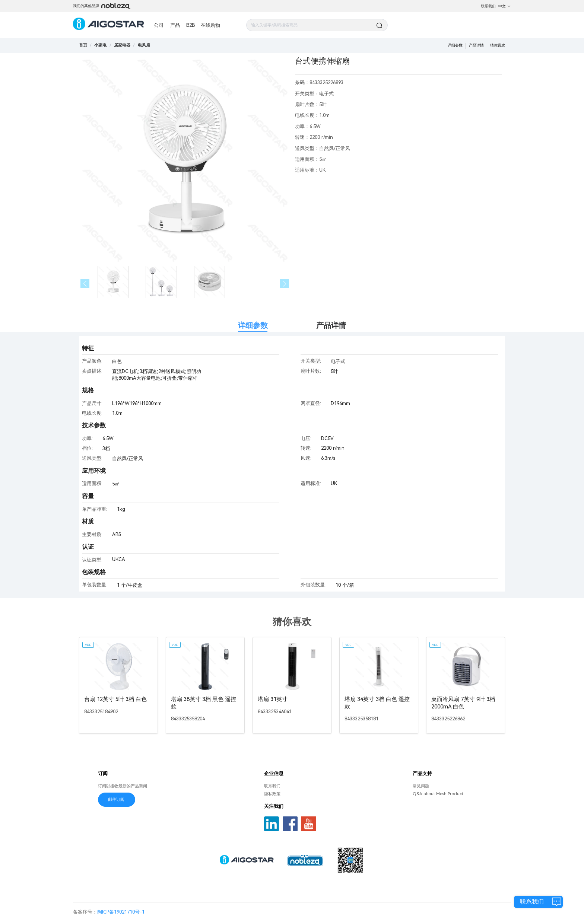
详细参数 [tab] (253, 326)
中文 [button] (505, 6)
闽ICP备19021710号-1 (121, 912)
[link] (100, 45)
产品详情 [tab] (331, 326)
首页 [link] (83, 45)
